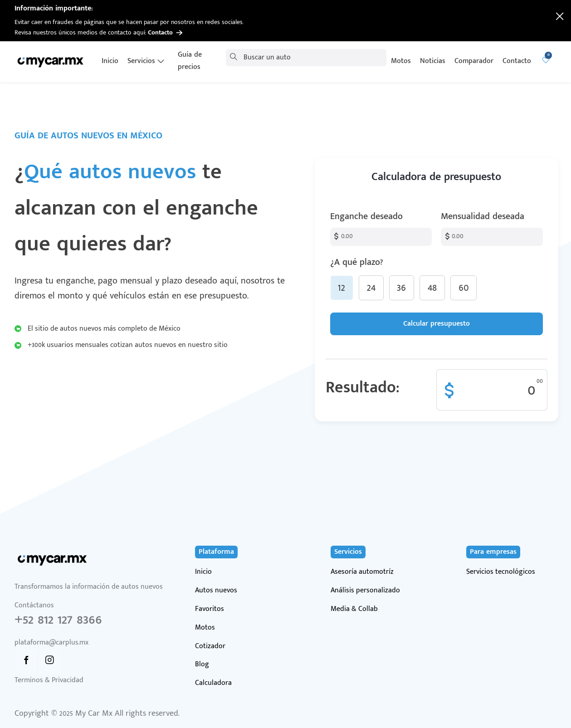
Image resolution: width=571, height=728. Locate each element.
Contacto (165, 32)
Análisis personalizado (365, 591)
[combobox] (304, 58)
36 (401, 288)
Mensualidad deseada (483, 217)
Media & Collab (354, 609)
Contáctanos (105, 624)
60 (464, 288)
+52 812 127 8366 (58, 620)
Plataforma (216, 552)
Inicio (203, 572)
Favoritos (210, 609)
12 (342, 288)
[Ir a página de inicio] (51, 61)
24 (371, 288)
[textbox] (304, 58)
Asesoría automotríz (362, 572)
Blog (202, 665)
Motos (205, 628)
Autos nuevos (216, 591)
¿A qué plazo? (437, 278)
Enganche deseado (366, 217)
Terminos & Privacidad (49, 681)
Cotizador (210, 647)
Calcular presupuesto (437, 324)
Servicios (348, 552)
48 (432, 288)
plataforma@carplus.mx (51, 642)
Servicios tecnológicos (501, 572)
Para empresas (493, 552)
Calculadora (213, 683)
